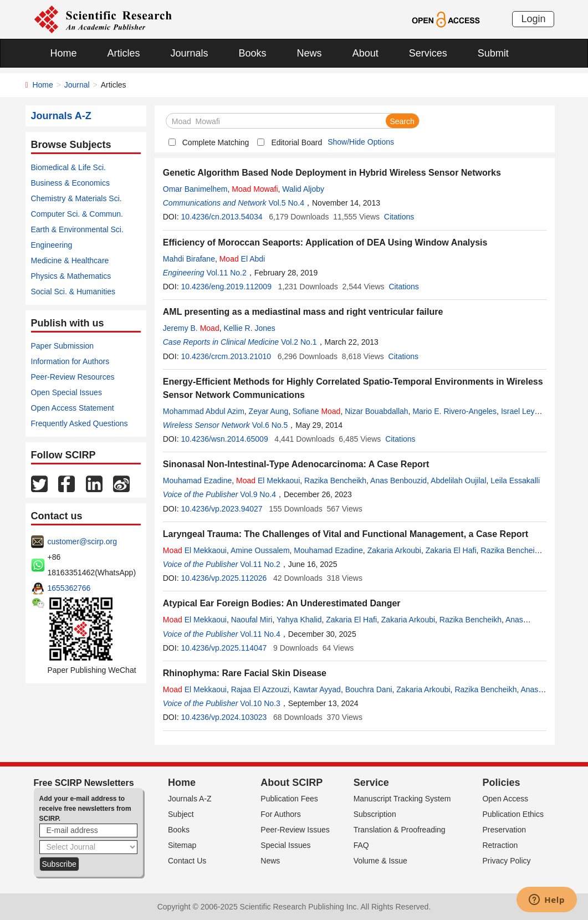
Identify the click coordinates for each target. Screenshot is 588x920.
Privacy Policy (506, 861)
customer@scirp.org (82, 541)
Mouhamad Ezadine (198, 481)
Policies (501, 783)
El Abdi (242, 259)
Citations (399, 217)
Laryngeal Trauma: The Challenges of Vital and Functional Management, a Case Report (346, 534)
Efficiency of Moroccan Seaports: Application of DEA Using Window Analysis (325, 242)
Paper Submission (63, 346)
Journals (190, 53)
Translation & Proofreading (400, 830)
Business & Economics (70, 183)
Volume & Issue (380, 861)
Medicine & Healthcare (70, 260)
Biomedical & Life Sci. (68, 167)
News (310, 53)
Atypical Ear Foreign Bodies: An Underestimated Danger (282, 603)
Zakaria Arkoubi (394, 550)
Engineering (52, 245)
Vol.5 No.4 (286, 203)
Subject (181, 814)
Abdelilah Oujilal (458, 481)
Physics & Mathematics (71, 276)
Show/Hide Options (361, 142)
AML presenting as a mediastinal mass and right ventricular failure (303, 312)
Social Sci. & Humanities (73, 292)
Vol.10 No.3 (260, 703)
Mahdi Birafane (189, 259)
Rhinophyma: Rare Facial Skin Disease (245, 673)
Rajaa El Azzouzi (260, 689)
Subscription (375, 814)
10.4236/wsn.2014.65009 (224, 439)
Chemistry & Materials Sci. (76, 198)
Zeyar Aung (269, 411)
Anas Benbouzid (398, 481)
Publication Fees (289, 799)
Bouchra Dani (369, 689)
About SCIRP (292, 783)
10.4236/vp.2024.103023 (224, 717)
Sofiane (316, 411)
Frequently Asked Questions (80, 423)
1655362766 (69, 588)
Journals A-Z (190, 799)
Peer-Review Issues (295, 830)
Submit (493, 53)
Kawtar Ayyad (317, 689)
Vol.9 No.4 (258, 494)
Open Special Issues (67, 392)
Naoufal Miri (252, 620)
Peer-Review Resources (73, 377)
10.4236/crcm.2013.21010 (226, 356)
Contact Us (187, 861)
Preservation (504, 830)
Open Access (505, 799)
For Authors (280, 814)
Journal (77, 85)
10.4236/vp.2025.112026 (224, 578)
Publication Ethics (513, 814)
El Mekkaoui (268, 481)
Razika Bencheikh (335, 481)
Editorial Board (296, 142)
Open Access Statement (73, 408)
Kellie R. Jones (249, 328)
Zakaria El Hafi (451, 550)
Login (533, 19)
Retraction (500, 845)
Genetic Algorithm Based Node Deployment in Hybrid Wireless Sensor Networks (332, 173)
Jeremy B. (191, 328)
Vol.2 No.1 (299, 342)
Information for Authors (70, 361)
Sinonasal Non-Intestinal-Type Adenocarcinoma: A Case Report (296, 464)
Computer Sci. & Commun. (77, 214)
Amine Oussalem (260, 550)
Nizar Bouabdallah (376, 411)
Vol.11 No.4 (260, 634)
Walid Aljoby (303, 189)
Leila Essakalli (515, 481)
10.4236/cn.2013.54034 (221, 217)
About (365, 53)
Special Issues (285, 845)
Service (371, 783)
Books (253, 53)
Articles (124, 53)
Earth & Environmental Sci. (77, 229)
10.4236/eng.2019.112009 (226, 287)
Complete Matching (216, 142)
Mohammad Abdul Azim (204, 411)
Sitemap (182, 845)
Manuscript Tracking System (402, 799)
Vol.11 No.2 (226, 273)
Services (428, 53)
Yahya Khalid (299, 620)
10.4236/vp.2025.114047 (224, 648)
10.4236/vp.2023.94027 (221, 509)
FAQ (361, 845)
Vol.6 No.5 (270, 425)
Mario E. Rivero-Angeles (454, 411)
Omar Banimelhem (195, 189)
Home (64, 53)
